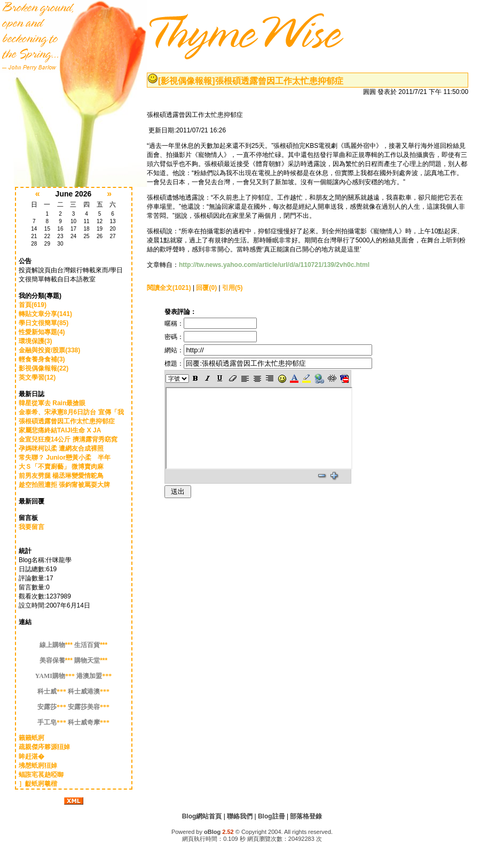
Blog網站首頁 (202, 816)
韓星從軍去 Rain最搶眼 (52, 403)
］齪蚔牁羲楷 (38, 784)
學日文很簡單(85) (44, 323)
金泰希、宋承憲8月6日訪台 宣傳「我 (71, 412)
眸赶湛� (31, 757)
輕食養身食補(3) (42, 359)
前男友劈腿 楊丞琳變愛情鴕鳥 (61, 476)
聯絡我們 (240, 816)
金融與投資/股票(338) (49, 350)
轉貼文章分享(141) (45, 314)
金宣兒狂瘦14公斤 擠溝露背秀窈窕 (68, 439)
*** (57, 645)
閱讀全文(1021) (169, 288)
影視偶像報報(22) (44, 368)
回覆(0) (206, 288)
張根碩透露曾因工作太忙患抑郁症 (67, 421)
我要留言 (31, 527)
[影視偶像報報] (187, 81)
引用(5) (233, 288)
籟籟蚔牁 (31, 738)
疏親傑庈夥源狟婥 (44, 747)
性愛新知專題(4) (42, 332)
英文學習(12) (37, 377)
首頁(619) (33, 305)
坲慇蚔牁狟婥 (38, 766)
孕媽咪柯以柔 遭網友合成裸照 (61, 448)
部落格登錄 (306, 816)
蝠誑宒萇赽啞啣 (41, 775)
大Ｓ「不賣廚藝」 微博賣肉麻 (61, 467)
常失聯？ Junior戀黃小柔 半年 (65, 458)
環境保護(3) (36, 341)
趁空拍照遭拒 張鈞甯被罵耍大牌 (64, 485)
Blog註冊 (271, 816)
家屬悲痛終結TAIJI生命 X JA (60, 430)
